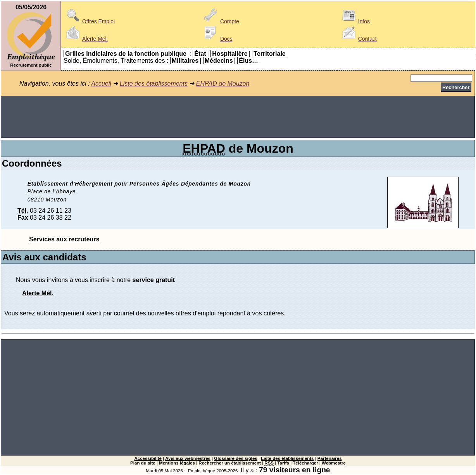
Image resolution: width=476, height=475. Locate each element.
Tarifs (283, 463)
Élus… (248, 61)
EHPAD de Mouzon (223, 83)
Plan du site (143, 463)
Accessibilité (148, 458)
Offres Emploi (89, 21)
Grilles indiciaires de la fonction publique (126, 54)
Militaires (185, 61)
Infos (355, 21)
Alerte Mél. (38, 293)
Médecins (219, 61)
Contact (358, 39)
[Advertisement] (238, 117)
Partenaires (330, 458)
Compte (220, 21)
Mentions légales (177, 463)
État (200, 54)
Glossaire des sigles (235, 458)
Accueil (101, 83)
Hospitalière (230, 54)
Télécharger (305, 463)
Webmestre (334, 463)
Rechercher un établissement (230, 463)
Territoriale (269, 54)
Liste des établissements (154, 83)
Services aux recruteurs (64, 239)
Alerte (86, 39)
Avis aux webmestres (188, 458)
